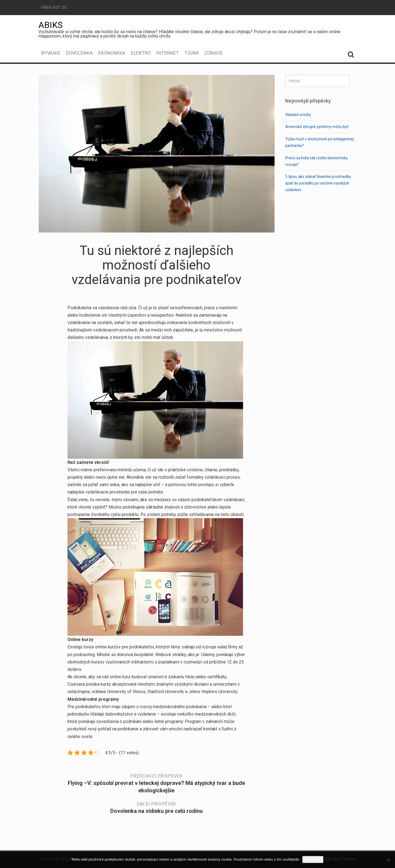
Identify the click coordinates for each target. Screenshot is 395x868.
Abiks (50, 25)
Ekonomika (112, 53)
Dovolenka (79, 53)
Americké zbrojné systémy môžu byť (317, 127)
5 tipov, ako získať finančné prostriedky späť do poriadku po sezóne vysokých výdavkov (319, 183)
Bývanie (51, 53)
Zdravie (213, 53)
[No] (388, 860)
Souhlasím (313, 859)
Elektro (141, 53)
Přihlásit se (54, 7)
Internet (167, 53)
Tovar (191, 53)
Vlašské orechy (298, 115)
